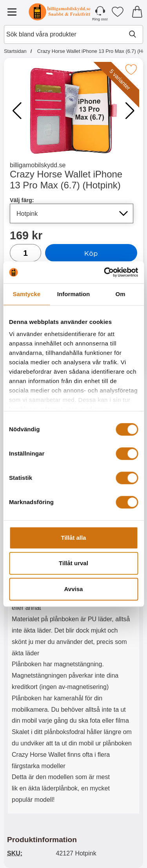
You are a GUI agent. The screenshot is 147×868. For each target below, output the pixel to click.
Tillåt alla (74, 538)
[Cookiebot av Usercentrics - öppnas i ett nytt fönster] (105, 272)
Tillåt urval (73, 563)
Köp (91, 253)
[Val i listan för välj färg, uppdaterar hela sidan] (72, 213)
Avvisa (74, 589)
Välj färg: (22, 200)
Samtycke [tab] (26, 294)
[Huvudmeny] (12, 12)
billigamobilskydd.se (38, 165)
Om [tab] (121, 294)
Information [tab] (74, 294)
